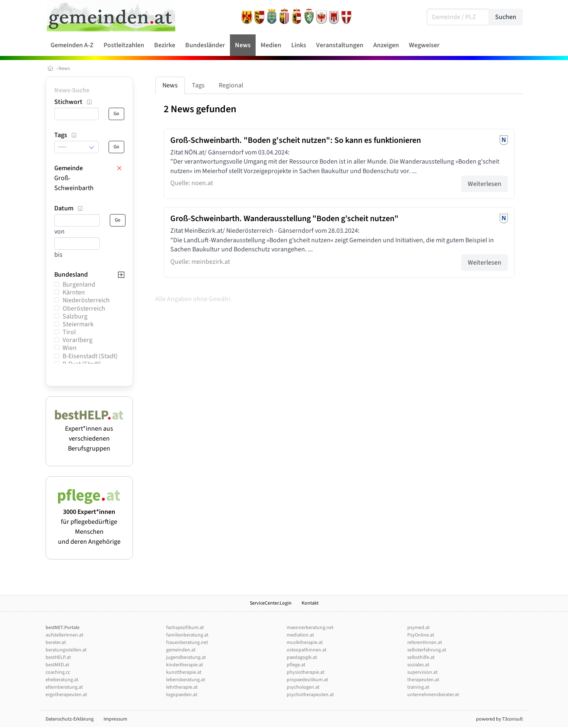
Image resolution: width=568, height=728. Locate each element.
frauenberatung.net (187, 642)
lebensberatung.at (186, 680)
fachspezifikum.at (185, 628)
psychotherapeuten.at (310, 695)
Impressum (115, 719)
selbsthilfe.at (421, 657)
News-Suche (72, 90)
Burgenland (79, 284)
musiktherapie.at (305, 642)
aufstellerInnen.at (64, 635)
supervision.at (422, 672)
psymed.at (418, 628)
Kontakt (310, 603)
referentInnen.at (425, 642)
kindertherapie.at (185, 665)
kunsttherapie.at (184, 672)
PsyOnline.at (421, 635)
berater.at (56, 642)
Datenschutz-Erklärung (70, 719)
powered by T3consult (499, 719)
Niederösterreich (86, 300)
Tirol (69, 332)
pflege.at (296, 665)
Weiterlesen (485, 184)
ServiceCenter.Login (271, 603)
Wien (70, 348)
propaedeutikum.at (307, 680)
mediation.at (300, 635)
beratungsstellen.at (66, 650)
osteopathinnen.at (307, 650)
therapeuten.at (423, 680)
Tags (198, 85)
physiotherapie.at (306, 672)
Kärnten (74, 292)
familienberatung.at (187, 635)
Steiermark (78, 324)
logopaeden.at (182, 695)
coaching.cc (58, 672)
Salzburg (75, 316)
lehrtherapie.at (182, 687)
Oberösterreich (84, 309)
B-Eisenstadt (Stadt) (90, 356)
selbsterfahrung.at (427, 650)
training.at (418, 687)
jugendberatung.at (186, 657)
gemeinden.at (181, 650)
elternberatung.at (64, 687)
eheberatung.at (62, 680)
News (64, 69)
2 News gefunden (200, 109)
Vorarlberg (77, 340)
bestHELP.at (58, 657)
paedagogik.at (302, 657)
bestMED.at (57, 665)
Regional (231, 85)
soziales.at (418, 665)
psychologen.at (303, 687)
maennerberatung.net (310, 628)
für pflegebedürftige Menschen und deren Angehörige (89, 522)
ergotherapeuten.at (66, 695)
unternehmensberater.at (433, 695)
